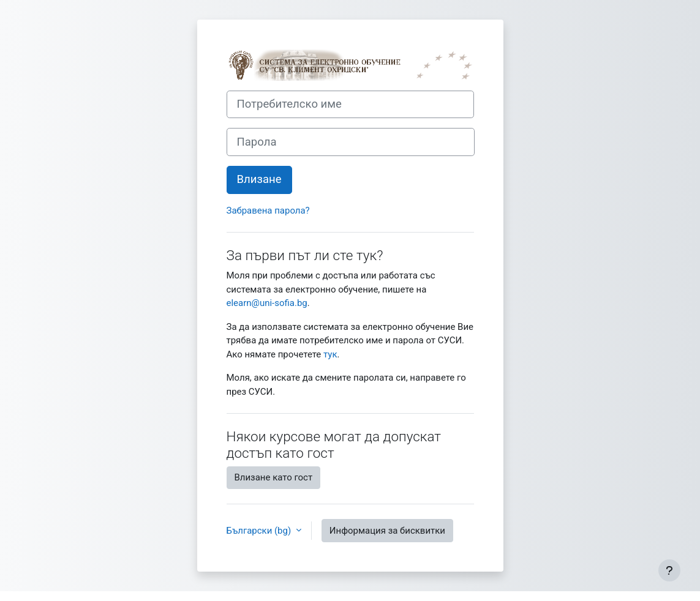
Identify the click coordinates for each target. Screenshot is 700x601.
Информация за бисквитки (387, 531)
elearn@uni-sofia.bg (267, 303)
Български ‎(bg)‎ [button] (260, 531)
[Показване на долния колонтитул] (669, 570)
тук (330, 354)
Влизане (259, 179)
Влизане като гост (274, 477)
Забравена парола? (268, 211)
